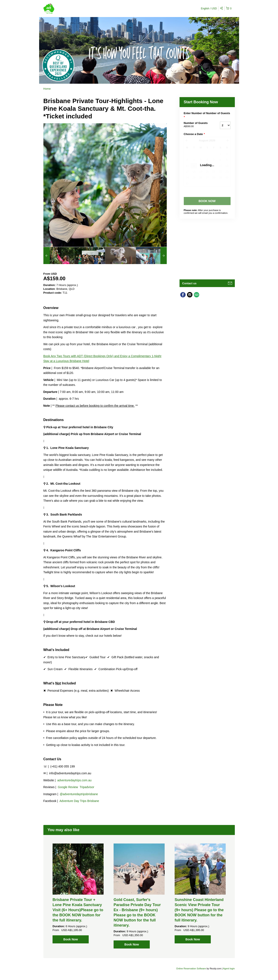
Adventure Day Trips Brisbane (79, 801)
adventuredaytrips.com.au (74, 780)
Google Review (68, 787)
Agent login (229, 969)
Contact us (189, 283)
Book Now (71, 939)
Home (47, 89)
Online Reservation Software (191, 969)
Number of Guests (197, 125)
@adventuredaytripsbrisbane (79, 794)
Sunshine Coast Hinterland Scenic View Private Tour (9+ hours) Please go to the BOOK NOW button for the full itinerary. (199, 910)
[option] (59, 256)
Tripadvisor (87, 787)
